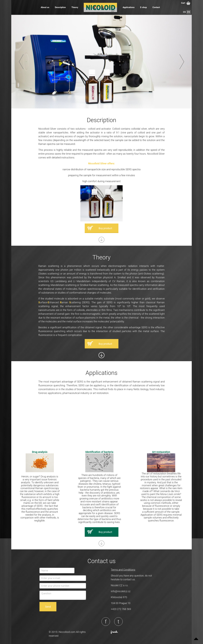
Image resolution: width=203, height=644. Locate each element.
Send (48, 607)
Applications (129, 7)
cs (184, 12)
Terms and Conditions (123, 570)
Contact (156, 7)
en (189, 12)
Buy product (105, 228)
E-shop (143, 7)
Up (196, 637)
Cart (186, 3)
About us (45, 7)
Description (60, 7)
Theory (75, 7)
